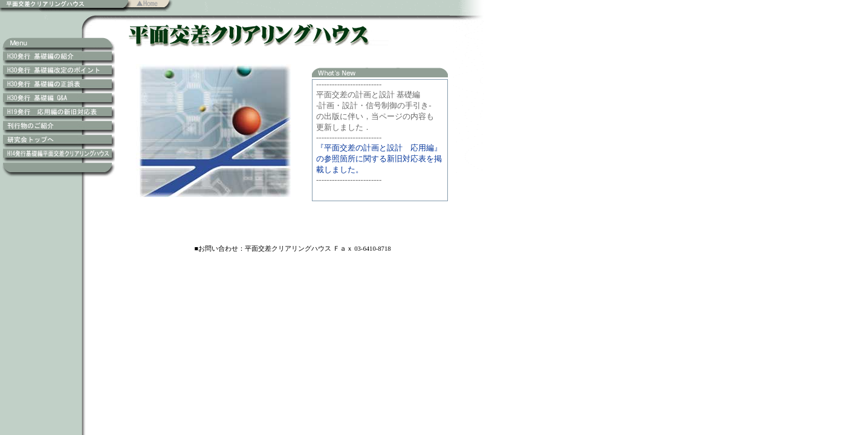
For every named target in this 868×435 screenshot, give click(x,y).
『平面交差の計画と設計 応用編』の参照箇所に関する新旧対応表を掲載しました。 (379, 159)
